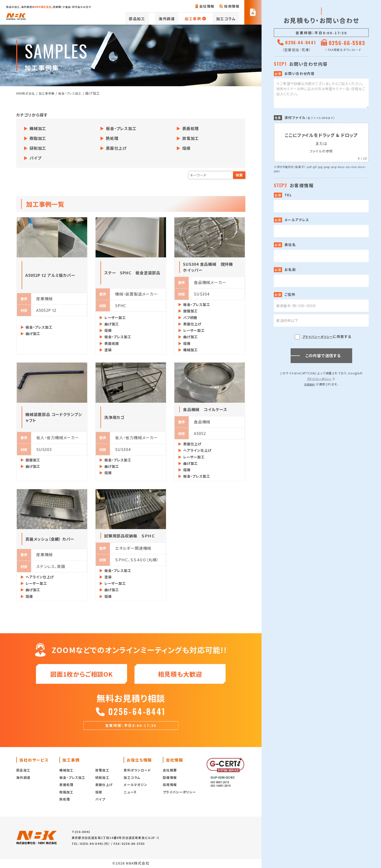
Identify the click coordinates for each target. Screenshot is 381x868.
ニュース (130, 795)
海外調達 (178, 19)
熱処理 (112, 138)
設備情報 (170, 781)
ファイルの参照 (321, 151)
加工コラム (230, 19)
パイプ (35, 158)
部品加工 (155, 19)
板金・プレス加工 (121, 128)
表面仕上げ (116, 148)
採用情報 (229, 6)
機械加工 (38, 128)
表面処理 (190, 128)
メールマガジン (135, 788)
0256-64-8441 (131, 713)
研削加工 (38, 148)
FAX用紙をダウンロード (346, 49)
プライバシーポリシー (317, 336)
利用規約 (309, 384)
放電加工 (190, 138)
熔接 (186, 148)
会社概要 (170, 774)
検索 (239, 175)
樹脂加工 (38, 138)
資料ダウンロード (137, 774)
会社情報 (205, 6)
